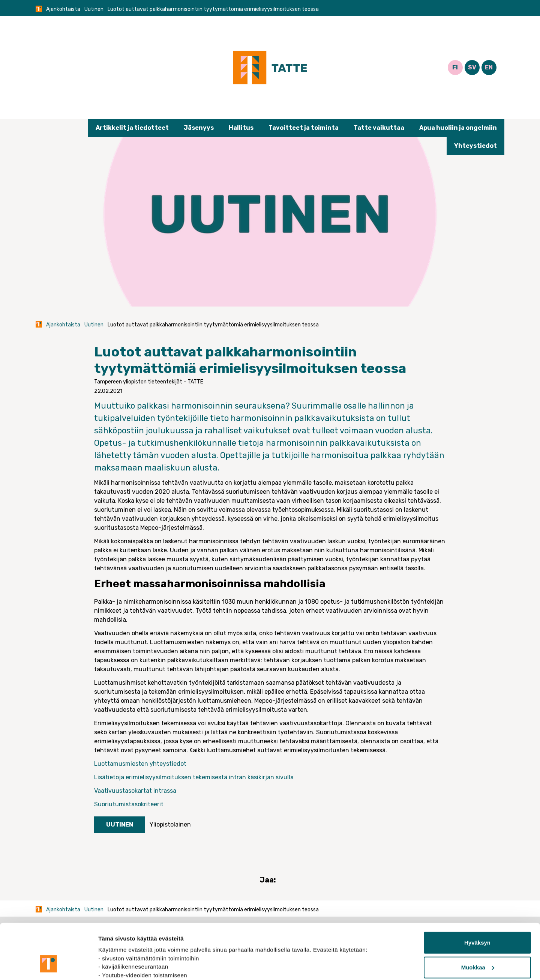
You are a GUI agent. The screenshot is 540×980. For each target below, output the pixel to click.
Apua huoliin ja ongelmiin (458, 128)
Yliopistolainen (170, 824)
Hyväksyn (477, 895)
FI (455, 67)
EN (489, 67)
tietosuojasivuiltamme (130, 945)
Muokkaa (478, 920)
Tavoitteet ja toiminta (304, 128)
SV (472, 67)
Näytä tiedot (115, 965)
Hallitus (241, 128)
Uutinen (94, 9)
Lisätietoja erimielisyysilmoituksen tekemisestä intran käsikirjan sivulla (194, 777)
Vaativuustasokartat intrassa (136, 791)
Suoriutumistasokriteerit (130, 804)
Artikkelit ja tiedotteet (132, 128)
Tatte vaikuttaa (379, 128)
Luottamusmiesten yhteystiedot (141, 764)
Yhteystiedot (475, 146)
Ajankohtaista (63, 9)
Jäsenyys (199, 128)
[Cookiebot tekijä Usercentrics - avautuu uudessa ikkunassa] (49, 965)
